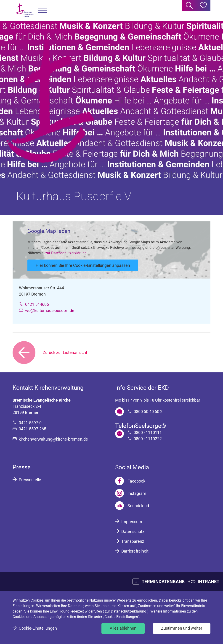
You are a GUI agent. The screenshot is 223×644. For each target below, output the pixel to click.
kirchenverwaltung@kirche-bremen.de (53, 439)
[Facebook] (130, 481)
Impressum (132, 522)
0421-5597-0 (30, 423)
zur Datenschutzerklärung (66, 253)
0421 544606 (37, 304)
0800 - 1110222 (148, 439)
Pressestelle (30, 480)
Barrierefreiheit (135, 551)
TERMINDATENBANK (163, 582)
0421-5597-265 (32, 429)
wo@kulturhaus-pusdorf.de (50, 310)
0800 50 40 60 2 (148, 412)
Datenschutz (133, 531)
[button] (42, 10)
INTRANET (208, 582)
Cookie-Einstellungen (38, 628)
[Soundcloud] (132, 506)
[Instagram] (131, 493)
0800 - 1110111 (148, 432)
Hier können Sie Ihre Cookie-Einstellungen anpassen (83, 265)
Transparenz (133, 541)
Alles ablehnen (123, 628)
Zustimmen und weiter (182, 628)
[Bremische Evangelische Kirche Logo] (25, 10)
